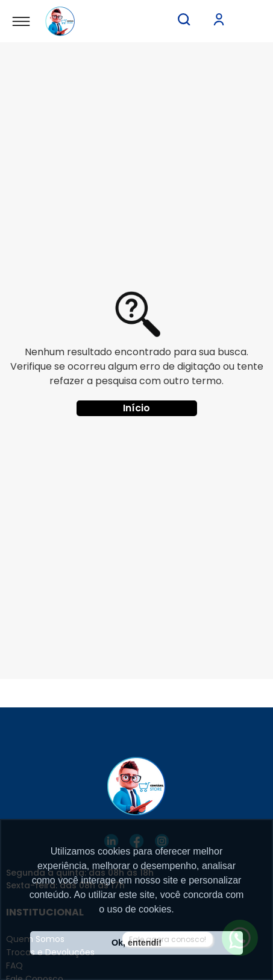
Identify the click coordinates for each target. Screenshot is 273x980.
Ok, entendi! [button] (136, 943)
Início (136, 408)
